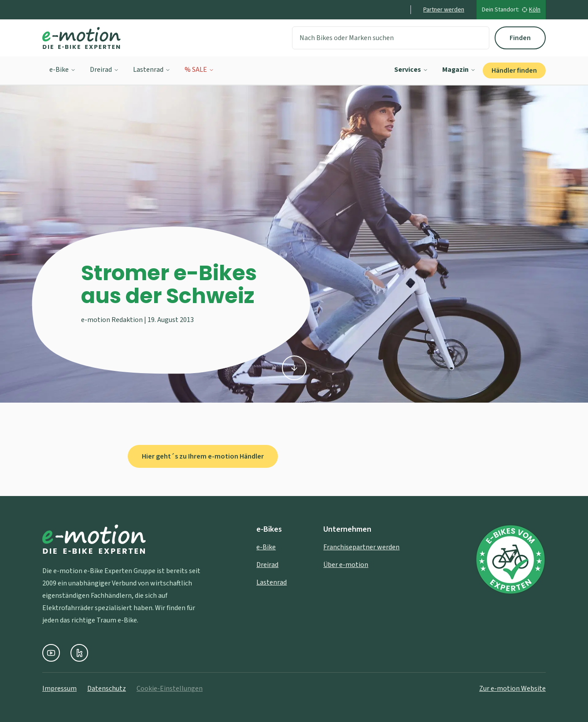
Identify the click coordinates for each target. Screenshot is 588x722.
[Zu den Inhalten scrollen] (294, 367)
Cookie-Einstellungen (170, 689)
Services (411, 70)
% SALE (199, 70)
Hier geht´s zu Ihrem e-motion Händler (203, 456)
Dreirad (104, 70)
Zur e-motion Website (512, 689)
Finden (520, 38)
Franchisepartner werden (361, 547)
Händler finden (514, 70)
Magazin (459, 70)
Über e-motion (346, 565)
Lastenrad (152, 70)
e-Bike (63, 70)
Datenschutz (107, 689)
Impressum (59, 689)
